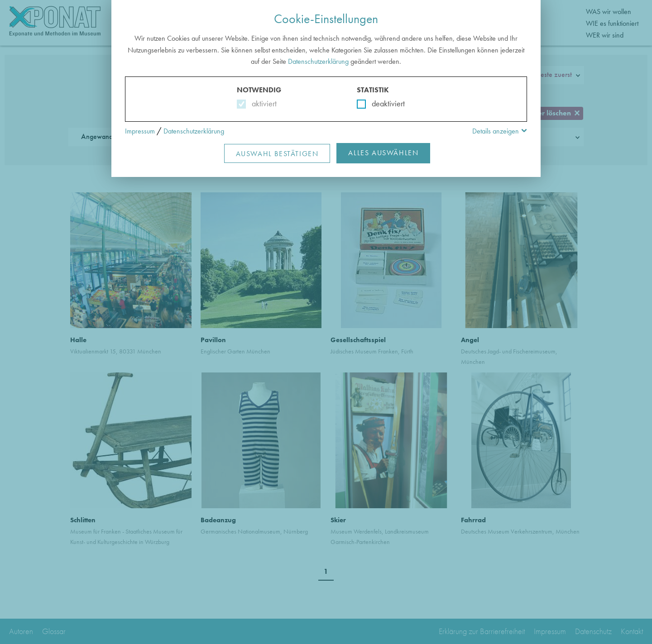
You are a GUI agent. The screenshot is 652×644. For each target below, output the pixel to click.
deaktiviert (382, 103)
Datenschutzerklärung (318, 61)
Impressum (140, 131)
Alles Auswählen (383, 153)
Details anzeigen (496, 131)
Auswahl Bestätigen (277, 154)
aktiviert (262, 103)
